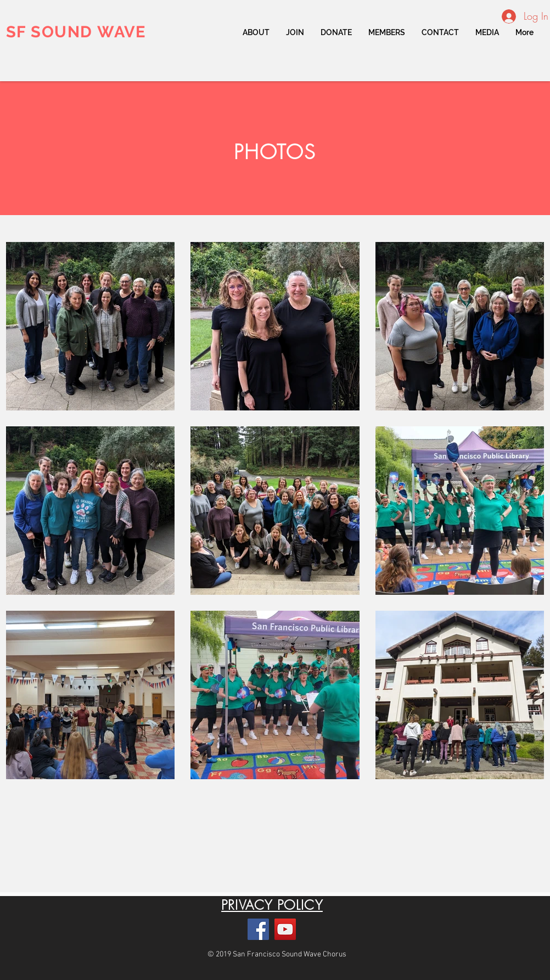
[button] (387, 32)
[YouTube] (285, 929)
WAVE (119, 32)
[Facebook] (258, 929)
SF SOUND (49, 32)
